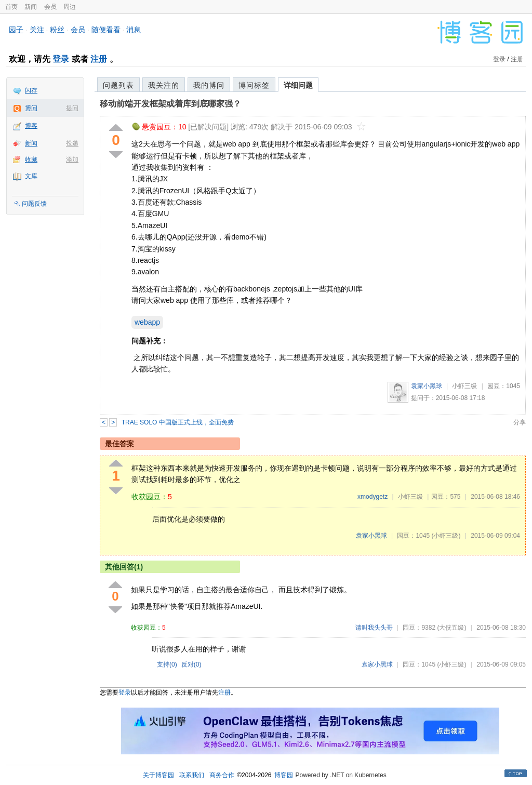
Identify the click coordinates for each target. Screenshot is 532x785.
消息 (134, 30)
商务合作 (222, 775)
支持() (167, 664)
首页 (11, 7)
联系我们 (192, 775)
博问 (31, 108)
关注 (37, 30)
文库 (31, 176)
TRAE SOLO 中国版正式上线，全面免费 (178, 422)
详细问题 (298, 85)
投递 (72, 143)
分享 (520, 422)
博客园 (284, 775)
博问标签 (254, 85)
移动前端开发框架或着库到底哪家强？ (170, 104)
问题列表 (118, 85)
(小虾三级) (446, 536)
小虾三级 (464, 386)
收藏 (31, 159)
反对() (191, 664)
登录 (61, 59)
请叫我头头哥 (374, 628)
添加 (72, 159)
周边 (70, 7)
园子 (16, 30)
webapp (147, 322)
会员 (50, 7)
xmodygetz (373, 497)
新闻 (31, 7)
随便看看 (106, 30)
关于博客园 (158, 775)
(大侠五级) (451, 628)
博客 (31, 126)
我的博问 (209, 85)
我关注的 (164, 85)
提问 (72, 108)
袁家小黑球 (427, 386)
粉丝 (57, 30)
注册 (99, 59)
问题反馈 (34, 204)
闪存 (31, 90)
